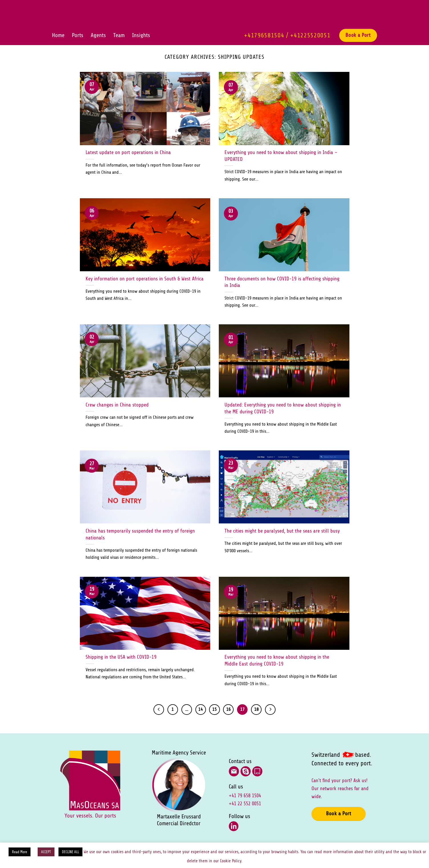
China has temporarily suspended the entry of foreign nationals (140, 534)
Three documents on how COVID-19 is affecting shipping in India (282, 282)
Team (119, 35)
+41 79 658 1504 (245, 796)
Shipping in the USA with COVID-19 (121, 657)
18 (256, 709)
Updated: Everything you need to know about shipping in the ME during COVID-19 (283, 408)
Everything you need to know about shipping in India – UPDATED (281, 156)
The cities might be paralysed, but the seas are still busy (282, 531)
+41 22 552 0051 (245, 804)
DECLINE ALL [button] (70, 852)
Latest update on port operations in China (128, 152)
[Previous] (159, 710)
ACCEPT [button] (46, 852)
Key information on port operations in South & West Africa (145, 279)
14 (201, 709)
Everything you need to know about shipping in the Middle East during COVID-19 (277, 660)
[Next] (270, 710)
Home (58, 35)
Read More (20, 852)
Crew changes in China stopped (117, 405)
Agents (98, 35)
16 (228, 709)
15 (214, 709)
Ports (78, 35)
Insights (141, 35)
